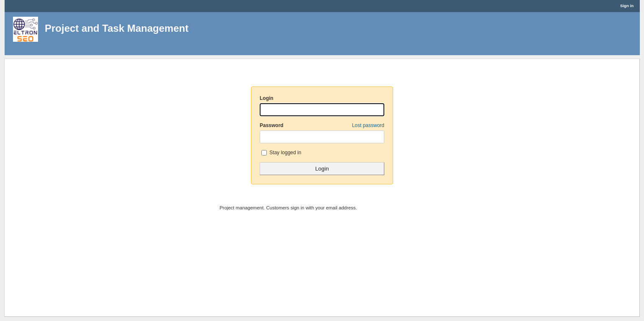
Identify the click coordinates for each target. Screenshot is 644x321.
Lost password (368, 125)
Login (267, 98)
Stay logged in (281, 153)
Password (322, 125)
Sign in (627, 6)
